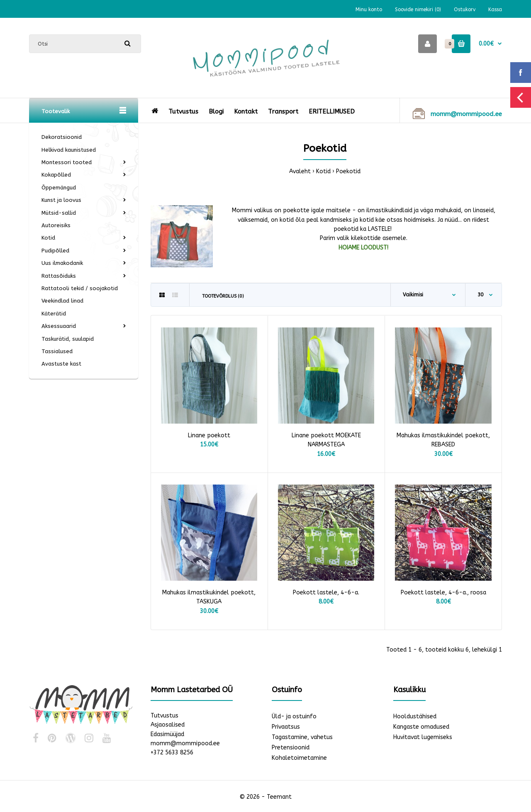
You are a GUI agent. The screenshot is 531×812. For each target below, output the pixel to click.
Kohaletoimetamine (299, 758)
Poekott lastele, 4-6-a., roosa (443, 593)
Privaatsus (286, 727)
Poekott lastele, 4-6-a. (326, 593)
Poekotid (348, 171)
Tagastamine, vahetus (302, 737)
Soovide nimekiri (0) (418, 10)
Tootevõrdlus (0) (223, 296)
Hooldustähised (415, 716)
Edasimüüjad (167, 734)
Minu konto (369, 10)
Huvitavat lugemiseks (423, 737)
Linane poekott (209, 435)
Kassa (495, 10)
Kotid (323, 171)
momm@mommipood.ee (185, 743)
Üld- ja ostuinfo (294, 716)
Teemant (279, 797)
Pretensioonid (291, 748)
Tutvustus (164, 716)
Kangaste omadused (421, 727)
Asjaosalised (168, 725)
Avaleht (300, 171)
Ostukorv (465, 10)
